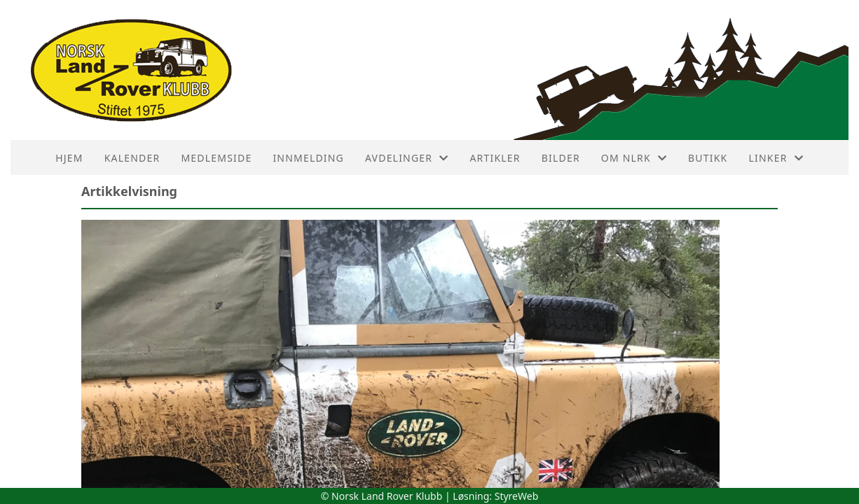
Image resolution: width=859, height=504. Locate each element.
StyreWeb (517, 496)
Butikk (708, 158)
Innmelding (308, 158)
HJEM (69, 158)
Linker (776, 158)
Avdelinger (407, 158)
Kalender (132, 158)
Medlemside (216, 158)
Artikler (495, 158)
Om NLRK (634, 158)
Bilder (561, 158)
